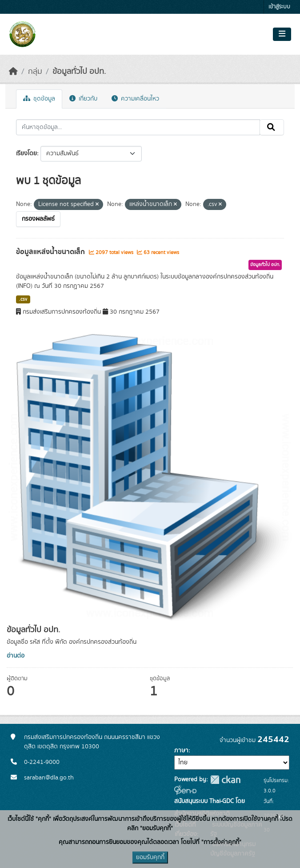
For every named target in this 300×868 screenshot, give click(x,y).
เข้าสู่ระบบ (279, 7)
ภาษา (181, 751)
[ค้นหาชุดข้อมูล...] (138, 127)
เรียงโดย (26, 153)
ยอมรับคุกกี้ (150, 857)
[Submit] (272, 127)
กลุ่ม (35, 72)
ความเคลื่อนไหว (135, 99)
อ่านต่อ (16, 656)
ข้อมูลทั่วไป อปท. (79, 72)
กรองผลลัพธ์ (38, 219)
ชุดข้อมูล (39, 99)
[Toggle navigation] (282, 34)
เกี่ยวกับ (83, 99)
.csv (23, 299)
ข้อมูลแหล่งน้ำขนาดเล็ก (51, 252)
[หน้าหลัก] (13, 72)
